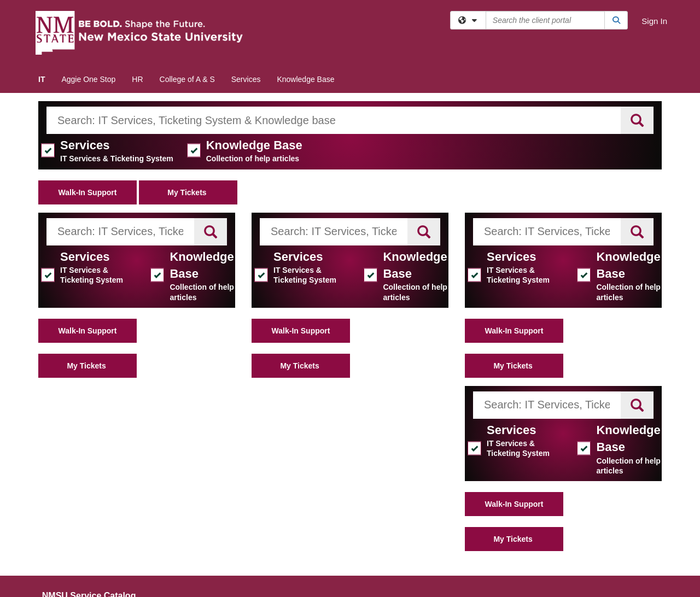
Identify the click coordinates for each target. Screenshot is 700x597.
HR (137, 79)
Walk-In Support (88, 192)
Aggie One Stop (88, 79)
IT (42, 79)
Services (246, 79)
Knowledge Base (305, 79)
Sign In (654, 21)
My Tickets (188, 192)
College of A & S (187, 79)
